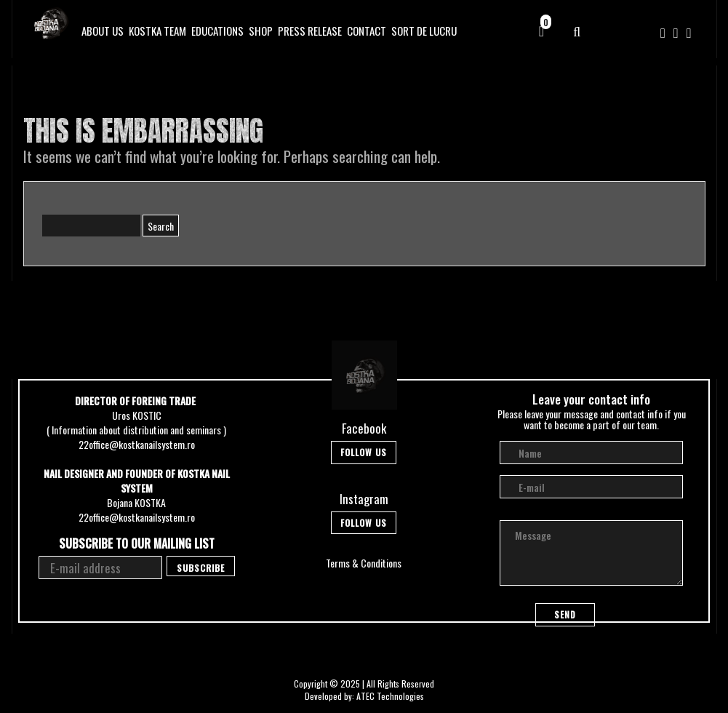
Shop (261, 31)
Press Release (310, 31)
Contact (367, 31)
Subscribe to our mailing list (137, 544)
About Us (103, 31)
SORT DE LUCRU (424, 31)
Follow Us (364, 452)
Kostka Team (157, 31)
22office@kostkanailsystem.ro (137, 444)
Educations (217, 31)
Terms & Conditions (364, 563)
